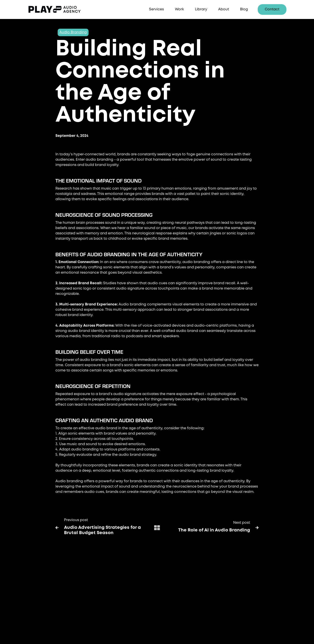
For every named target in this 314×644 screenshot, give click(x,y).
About (224, 9)
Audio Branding (73, 32)
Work (179, 9)
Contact (272, 9)
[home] (61, 10)
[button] (156, 10)
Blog (244, 9)
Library (201, 9)
